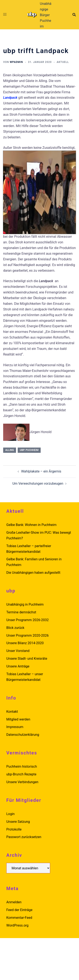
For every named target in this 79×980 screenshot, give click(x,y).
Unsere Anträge (18, 666)
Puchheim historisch (22, 766)
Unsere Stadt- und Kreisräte (27, 659)
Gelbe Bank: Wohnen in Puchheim (31, 525)
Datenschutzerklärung (23, 735)
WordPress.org (17, 925)
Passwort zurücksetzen (24, 837)
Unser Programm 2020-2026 (27, 635)
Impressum (15, 727)
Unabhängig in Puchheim (25, 604)
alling (10, 450)
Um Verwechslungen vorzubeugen (38, 484)
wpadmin (16, 62)
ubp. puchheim (29, 450)
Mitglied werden (18, 719)
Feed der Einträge (19, 910)
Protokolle (14, 829)
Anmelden (14, 902)
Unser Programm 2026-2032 (27, 620)
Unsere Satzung (18, 822)
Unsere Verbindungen (22, 782)
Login (10, 814)
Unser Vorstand (18, 651)
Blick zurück (15, 628)
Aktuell (63, 62)
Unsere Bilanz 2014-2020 (25, 643)
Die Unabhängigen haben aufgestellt (33, 573)
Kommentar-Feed (19, 918)
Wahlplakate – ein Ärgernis (41, 471)
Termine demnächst (21, 612)
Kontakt (12, 712)
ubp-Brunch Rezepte (21, 774)
